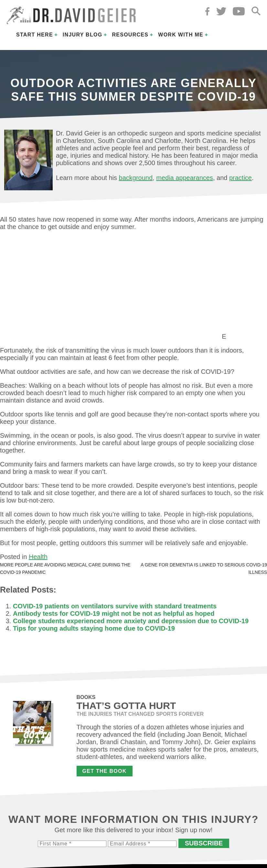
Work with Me (181, 35)
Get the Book (105, 771)
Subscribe (204, 843)
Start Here (35, 35)
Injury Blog (83, 35)
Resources (130, 35)
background (136, 178)
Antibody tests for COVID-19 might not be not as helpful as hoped (114, 614)
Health (38, 557)
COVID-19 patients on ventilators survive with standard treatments (115, 606)
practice (240, 178)
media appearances (185, 178)
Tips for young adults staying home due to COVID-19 (94, 628)
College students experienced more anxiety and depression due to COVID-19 (131, 621)
